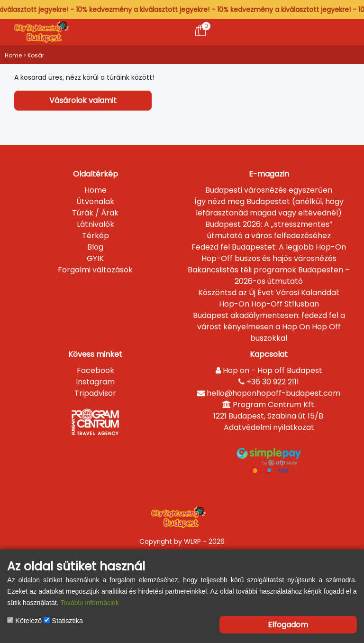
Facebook (96, 370)
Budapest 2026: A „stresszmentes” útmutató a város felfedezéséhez (269, 230)
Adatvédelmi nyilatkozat (269, 427)
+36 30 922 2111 (269, 382)
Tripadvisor (95, 393)
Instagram (95, 382)
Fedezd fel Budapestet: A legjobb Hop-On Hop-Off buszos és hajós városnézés (269, 253)
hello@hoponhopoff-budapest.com (269, 393)
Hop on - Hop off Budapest (269, 370)
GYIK (95, 258)
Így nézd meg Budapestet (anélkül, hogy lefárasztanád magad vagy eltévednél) (269, 207)
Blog (95, 247)
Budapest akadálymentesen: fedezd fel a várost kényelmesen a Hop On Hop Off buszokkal (269, 327)
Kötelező (24, 621)
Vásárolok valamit (83, 100)
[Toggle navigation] (337, 32)
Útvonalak (95, 201)
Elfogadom (288, 625)
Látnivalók (96, 224)
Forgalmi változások (95, 270)
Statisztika (63, 621)
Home (13, 55)
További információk (90, 603)
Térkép (96, 236)
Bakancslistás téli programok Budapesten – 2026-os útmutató (269, 275)
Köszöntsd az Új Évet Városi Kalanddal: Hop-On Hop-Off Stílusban (269, 298)
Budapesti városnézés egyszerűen (269, 190)
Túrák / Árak (95, 213)
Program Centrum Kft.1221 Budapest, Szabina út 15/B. (269, 410)
